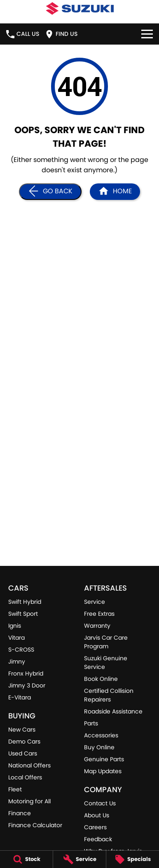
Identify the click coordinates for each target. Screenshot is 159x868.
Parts (91, 723)
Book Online (101, 679)
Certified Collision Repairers (109, 695)
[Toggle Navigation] (147, 34)
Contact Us (100, 803)
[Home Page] (115, 192)
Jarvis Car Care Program (106, 642)
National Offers (29, 765)
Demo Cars (24, 741)
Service (95, 602)
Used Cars (23, 753)
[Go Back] (50, 192)
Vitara (16, 638)
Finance (20, 813)
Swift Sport (23, 614)
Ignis (15, 626)
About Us (97, 815)
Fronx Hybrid (26, 673)
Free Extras (99, 614)
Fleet (15, 789)
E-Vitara (20, 697)
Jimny (17, 662)
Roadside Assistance (113, 711)
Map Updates (103, 771)
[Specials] (133, 859)
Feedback (98, 839)
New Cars (22, 730)
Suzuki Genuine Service (106, 663)
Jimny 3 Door (27, 685)
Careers (95, 827)
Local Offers (25, 777)
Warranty (97, 626)
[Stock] (26, 859)
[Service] (79, 859)
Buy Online (99, 747)
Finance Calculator (35, 825)
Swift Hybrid (25, 602)
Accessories (101, 735)
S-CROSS (21, 650)
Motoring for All (29, 801)
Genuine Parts (104, 759)
